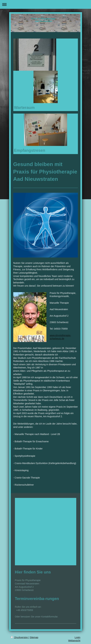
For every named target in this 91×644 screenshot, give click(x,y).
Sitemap (34, 637)
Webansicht (74, 641)
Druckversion (20, 637)
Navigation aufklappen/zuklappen (45, 4)
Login (77, 637)
